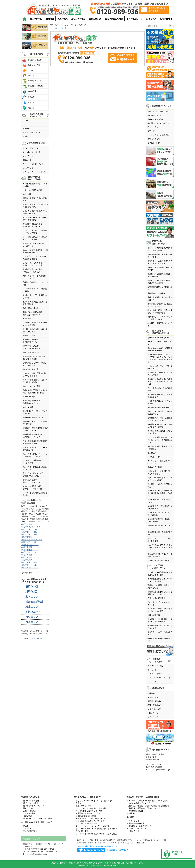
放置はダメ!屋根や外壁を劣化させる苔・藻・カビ (35, 429)
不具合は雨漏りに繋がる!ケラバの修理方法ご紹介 (35, 206)
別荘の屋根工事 (154, 615)
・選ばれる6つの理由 (30, 803)
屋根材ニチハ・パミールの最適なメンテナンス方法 (160, 419)
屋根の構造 (27, 194)
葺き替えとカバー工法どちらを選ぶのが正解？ (160, 374)
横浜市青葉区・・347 (30, 555)
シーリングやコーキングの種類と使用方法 (35, 290)
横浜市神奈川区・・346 (31, 527)
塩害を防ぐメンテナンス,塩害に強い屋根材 (35, 423)
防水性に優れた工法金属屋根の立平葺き (35, 296)
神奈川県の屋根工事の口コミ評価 (160, 324)
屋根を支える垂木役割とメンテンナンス (31, 481)
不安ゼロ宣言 (153, 127)
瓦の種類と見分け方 (31, 369)
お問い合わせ (166, 19)
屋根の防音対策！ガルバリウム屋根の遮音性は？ (160, 555)
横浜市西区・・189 (29, 529)
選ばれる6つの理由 (155, 119)
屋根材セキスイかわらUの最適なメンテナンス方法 (160, 426)
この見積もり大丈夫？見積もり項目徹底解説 (160, 275)
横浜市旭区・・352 (29, 542)
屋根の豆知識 (95, 19)
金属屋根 (26, 128)
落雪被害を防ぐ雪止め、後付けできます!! (160, 627)
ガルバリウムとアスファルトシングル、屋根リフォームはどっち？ (160, 547)
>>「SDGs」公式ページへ (32, 639)
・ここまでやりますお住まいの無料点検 (90, 808)
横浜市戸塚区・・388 (30, 560)
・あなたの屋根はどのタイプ (138, 803)
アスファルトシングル (31, 132)
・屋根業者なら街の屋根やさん (139, 826)
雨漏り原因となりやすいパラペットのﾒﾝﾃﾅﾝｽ (35, 245)
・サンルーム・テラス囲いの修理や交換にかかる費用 (95, 829)
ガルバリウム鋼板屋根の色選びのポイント (35, 468)
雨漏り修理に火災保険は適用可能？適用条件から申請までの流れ (160, 493)
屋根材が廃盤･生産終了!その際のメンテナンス (32, 436)
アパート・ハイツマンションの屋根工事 (160, 603)
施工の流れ (63, 19)
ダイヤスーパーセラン (156, 666)
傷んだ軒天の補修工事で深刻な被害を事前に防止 (35, 219)
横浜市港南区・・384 (30, 537)
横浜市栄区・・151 (29, 565)
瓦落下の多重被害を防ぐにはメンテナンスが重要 (160, 479)
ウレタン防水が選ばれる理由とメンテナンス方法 (35, 232)
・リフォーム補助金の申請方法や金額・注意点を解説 (95, 834)
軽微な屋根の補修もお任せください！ (160, 640)
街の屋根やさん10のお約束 (158, 123)
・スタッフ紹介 (133, 821)
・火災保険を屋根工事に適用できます (89, 821)
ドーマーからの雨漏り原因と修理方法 (35, 494)
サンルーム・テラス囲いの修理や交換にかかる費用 (160, 610)
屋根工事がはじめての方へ (158, 111)
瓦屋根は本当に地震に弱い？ (159, 560)
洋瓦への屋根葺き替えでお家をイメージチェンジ (35, 442)
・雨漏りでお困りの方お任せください (89, 811)
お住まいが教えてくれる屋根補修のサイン (160, 367)
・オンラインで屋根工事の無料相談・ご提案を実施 (147, 801)
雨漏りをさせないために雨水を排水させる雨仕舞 (35, 358)
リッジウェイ (28, 168)
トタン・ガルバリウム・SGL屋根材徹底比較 (35, 449)
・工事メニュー (80, 803)
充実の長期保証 (154, 139)
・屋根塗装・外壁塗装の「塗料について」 (144, 808)
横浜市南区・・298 (29, 535)
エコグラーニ (28, 156)
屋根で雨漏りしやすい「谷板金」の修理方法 (34, 364)
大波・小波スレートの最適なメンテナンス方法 (35, 277)
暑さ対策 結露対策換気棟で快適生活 (31, 341)
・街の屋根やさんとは (30, 801)
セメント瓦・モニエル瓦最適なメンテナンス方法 (32, 264)
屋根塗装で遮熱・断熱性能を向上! (160, 533)
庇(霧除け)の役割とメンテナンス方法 (36, 284)
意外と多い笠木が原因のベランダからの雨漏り (35, 212)
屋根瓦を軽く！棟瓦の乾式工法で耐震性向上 (160, 507)
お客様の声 (151, 19)
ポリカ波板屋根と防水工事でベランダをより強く (160, 580)
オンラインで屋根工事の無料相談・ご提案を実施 (160, 249)
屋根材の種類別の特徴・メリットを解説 (35, 185)
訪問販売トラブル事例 (156, 293)
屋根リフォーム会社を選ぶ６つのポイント (160, 462)
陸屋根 (25, 136)
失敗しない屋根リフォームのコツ (160, 343)
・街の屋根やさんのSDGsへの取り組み (37, 818)
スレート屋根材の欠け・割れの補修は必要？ (160, 396)
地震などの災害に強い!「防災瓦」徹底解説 (159, 514)
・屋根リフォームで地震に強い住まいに (90, 818)
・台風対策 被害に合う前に (85, 816)
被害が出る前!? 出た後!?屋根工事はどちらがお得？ (160, 282)
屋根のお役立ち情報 (114, 19)
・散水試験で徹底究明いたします (87, 813)
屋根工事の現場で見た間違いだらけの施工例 (160, 520)
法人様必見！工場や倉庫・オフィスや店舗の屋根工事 (160, 620)
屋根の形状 (27, 319)
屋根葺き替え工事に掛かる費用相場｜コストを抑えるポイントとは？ (160, 382)
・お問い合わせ (133, 831)
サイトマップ (153, 717)
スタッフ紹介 (153, 697)
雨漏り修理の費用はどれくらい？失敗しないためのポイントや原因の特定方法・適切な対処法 (160, 358)
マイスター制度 (154, 143)
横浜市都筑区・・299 (30, 557)
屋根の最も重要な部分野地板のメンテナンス (31, 402)
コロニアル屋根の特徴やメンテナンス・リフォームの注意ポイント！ (160, 440)
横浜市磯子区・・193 (30, 545)
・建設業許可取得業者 (136, 823)
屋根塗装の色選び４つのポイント (160, 527)
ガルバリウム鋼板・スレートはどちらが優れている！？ (35, 455)
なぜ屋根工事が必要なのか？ (159, 338)
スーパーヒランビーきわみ (33, 164)
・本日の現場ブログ (29, 831)
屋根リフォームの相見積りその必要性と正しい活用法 (160, 262)
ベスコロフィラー (155, 674)
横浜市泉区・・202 (29, 562)
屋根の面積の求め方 (31, 308)
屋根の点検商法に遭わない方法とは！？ (160, 299)
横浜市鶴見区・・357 (30, 524)
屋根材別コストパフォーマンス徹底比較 (35, 412)
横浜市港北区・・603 (30, 550)
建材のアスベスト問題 (31, 386)
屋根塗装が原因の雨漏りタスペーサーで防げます (32, 225)
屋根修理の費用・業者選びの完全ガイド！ (160, 256)
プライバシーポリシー (156, 709)
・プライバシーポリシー (136, 828)
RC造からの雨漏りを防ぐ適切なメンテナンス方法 (33, 488)
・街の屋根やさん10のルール (33, 806)
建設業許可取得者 (155, 701)
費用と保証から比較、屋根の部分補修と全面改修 (160, 349)
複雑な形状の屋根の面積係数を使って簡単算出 (32, 313)
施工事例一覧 (36, 19)
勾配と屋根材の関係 (31, 352)
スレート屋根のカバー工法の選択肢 (160, 389)
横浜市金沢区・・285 (30, 547)
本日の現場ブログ (135, 19)
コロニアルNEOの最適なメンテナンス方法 (160, 432)
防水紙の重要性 (29, 397)
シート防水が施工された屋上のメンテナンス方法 (35, 238)
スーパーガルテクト (31, 148)
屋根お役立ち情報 (155, 467)
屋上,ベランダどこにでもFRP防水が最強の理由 (35, 251)
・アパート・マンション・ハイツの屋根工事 (92, 826)
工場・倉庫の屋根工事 (156, 598)
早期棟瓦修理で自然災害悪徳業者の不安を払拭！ (32, 271)
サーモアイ (152, 670)
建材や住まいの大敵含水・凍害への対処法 (31, 347)
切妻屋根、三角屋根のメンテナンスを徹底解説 (35, 324)
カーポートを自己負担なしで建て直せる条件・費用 (160, 574)
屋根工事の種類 (78, 19)
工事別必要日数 (154, 457)
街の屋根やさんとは (156, 115)
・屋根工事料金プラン (83, 806)
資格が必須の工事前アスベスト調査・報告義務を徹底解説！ (35, 391)
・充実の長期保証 (28, 811)
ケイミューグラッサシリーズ (34, 172)
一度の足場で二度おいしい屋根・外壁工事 (159, 540)
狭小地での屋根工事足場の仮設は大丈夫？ (160, 448)
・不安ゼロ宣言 (28, 808)
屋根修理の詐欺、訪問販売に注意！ (160, 288)
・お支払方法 (27, 816)
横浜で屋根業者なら (156, 705)
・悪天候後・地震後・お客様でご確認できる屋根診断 (148, 806)
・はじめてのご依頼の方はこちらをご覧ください (94, 801)
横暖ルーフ (27, 160)
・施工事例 (26, 826)
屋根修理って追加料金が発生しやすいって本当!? (160, 305)
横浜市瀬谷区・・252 (30, 568)
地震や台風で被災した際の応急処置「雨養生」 (35, 303)
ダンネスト (152, 682)
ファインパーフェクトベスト (159, 678)
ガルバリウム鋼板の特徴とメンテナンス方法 (35, 462)
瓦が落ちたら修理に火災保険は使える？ (160, 485)
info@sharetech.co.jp (161, 770)
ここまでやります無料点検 (158, 135)
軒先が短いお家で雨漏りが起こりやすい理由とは (35, 375)
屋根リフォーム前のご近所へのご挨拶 (160, 269)
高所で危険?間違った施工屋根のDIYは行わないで (33, 475)
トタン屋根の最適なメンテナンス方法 (160, 402)
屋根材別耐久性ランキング (33, 417)
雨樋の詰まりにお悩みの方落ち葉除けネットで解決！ (160, 593)
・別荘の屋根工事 (81, 831)
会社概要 (50, 19)
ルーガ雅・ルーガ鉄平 (31, 152)
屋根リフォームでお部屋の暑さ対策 (160, 633)
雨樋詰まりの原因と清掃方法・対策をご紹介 (160, 587)
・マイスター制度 (28, 813)
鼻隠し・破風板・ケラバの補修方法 (35, 199)
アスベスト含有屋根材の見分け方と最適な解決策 (35, 381)
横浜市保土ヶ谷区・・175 (32, 540)
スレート (26, 121)
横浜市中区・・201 (29, 532)
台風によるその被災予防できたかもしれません (160, 472)
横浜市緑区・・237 (29, 552)
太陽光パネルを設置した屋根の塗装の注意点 (160, 413)
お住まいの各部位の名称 (32, 190)
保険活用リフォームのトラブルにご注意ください (160, 318)
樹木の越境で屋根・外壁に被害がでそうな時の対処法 (160, 311)
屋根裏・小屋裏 (29, 336)
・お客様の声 (27, 828)
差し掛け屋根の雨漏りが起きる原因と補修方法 (35, 330)
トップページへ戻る (59, 28)
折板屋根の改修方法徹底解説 (159, 407)
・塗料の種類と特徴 (135, 811)
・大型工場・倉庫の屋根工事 (86, 824)
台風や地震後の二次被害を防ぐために (160, 501)
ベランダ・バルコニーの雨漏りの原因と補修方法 (35, 258)
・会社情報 (131, 813)
